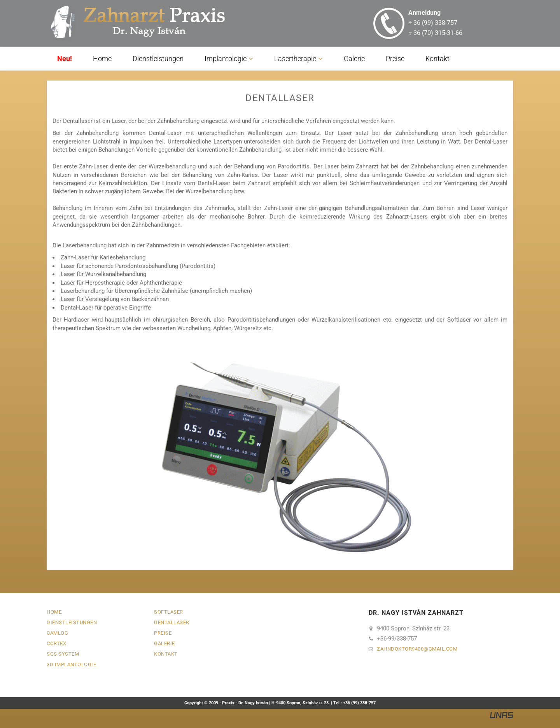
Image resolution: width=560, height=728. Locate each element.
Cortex (56, 643)
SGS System (63, 654)
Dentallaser (172, 622)
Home (102, 59)
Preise (395, 59)
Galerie (354, 59)
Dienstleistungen (158, 59)
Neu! (65, 59)
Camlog (57, 633)
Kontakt (437, 59)
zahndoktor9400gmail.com (417, 649)
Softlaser (169, 612)
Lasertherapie (295, 59)
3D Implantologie (71, 664)
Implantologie (226, 59)
